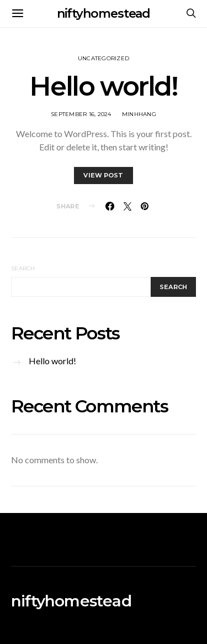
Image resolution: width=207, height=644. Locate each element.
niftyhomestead (104, 14)
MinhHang (139, 114)
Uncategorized (104, 58)
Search (23, 268)
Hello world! (103, 86)
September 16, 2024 (81, 114)
